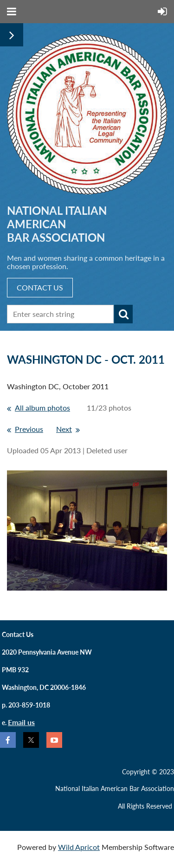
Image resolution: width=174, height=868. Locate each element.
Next (64, 429)
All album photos (42, 408)
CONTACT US (40, 287)
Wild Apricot (79, 847)
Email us (21, 722)
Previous (29, 429)
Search (123, 314)
